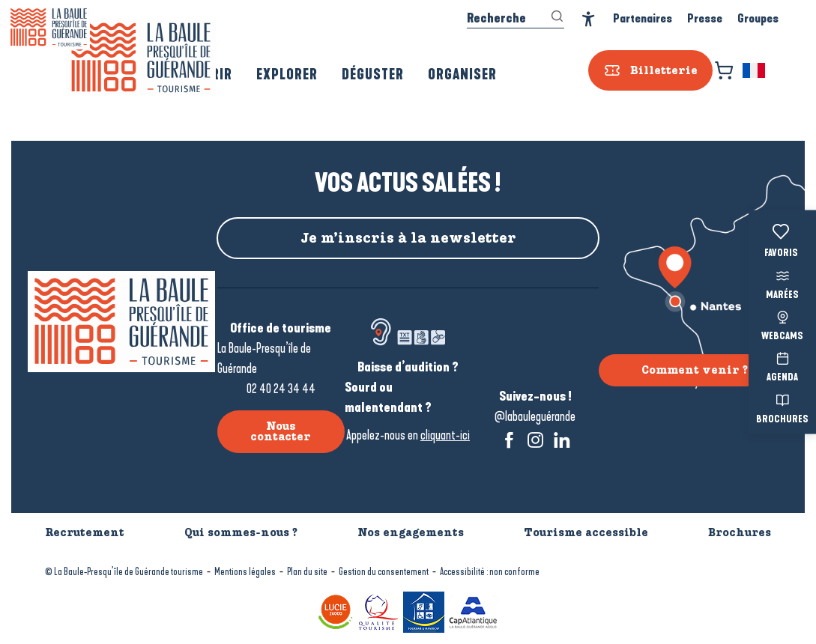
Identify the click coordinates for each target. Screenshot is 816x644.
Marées (782, 283)
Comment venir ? (695, 370)
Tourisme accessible (586, 532)
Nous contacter (281, 431)
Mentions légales (245, 572)
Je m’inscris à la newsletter (408, 238)
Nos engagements (411, 532)
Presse (705, 18)
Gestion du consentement (384, 572)
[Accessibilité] (589, 19)
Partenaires (643, 18)
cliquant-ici (445, 435)
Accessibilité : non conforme (490, 572)
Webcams (782, 324)
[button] (755, 70)
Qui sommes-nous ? (241, 532)
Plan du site (307, 572)
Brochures (782, 407)
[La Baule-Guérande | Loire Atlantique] (49, 27)
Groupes (758, 18)
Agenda (782, 366)
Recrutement (85, 532)
